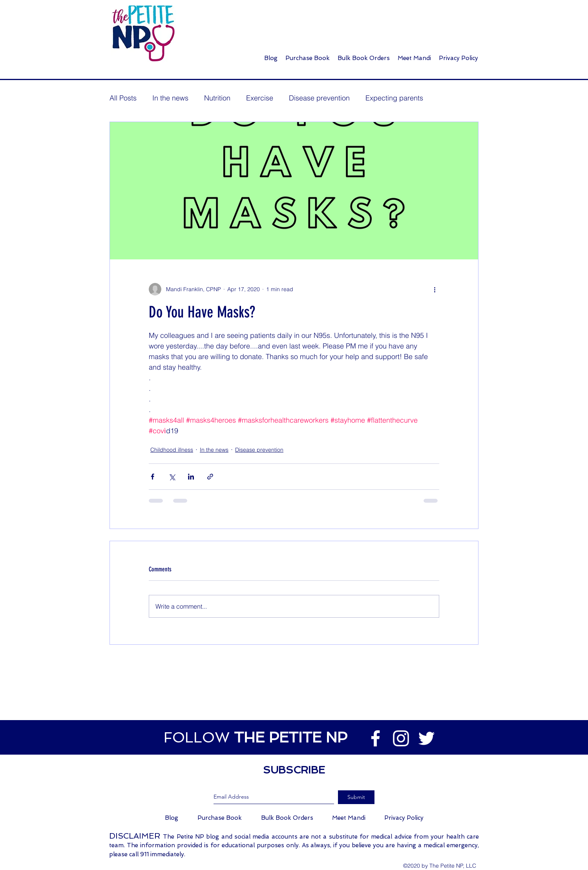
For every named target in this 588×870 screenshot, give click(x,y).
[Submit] (356, 797)
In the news (170, 98)
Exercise (260, 98)
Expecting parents (394, 98)
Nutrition (217, 98)
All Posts (123, 98)
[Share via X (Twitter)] (172, 477)
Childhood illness (172, 450)
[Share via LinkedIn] (191, 477)
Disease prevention (319, 98)
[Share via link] (210, 477)
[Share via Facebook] (152, 477)
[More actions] (435, 289)
